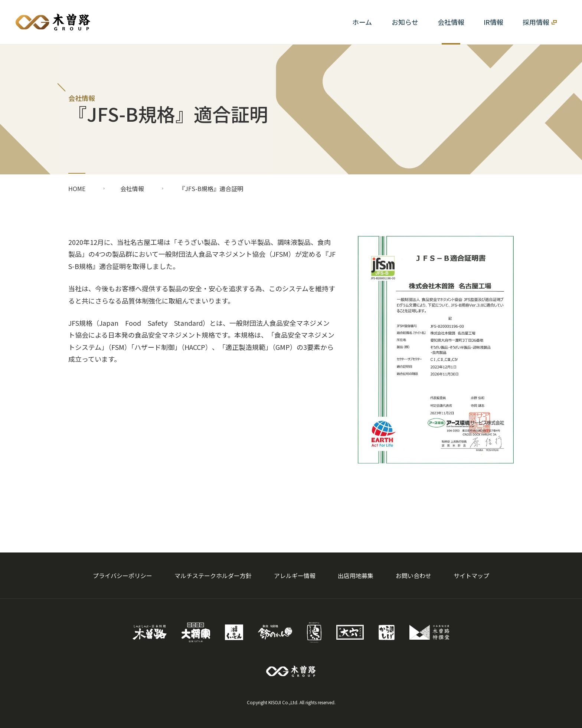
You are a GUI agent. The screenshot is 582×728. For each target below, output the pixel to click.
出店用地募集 (356, 575)
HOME (77, 188)
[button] (451, 22)
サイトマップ (471, 575)
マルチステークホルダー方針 (213, 575)
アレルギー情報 (295, 575)
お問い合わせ (413, 575)
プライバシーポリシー (122, 575)
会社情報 (132, 188)
